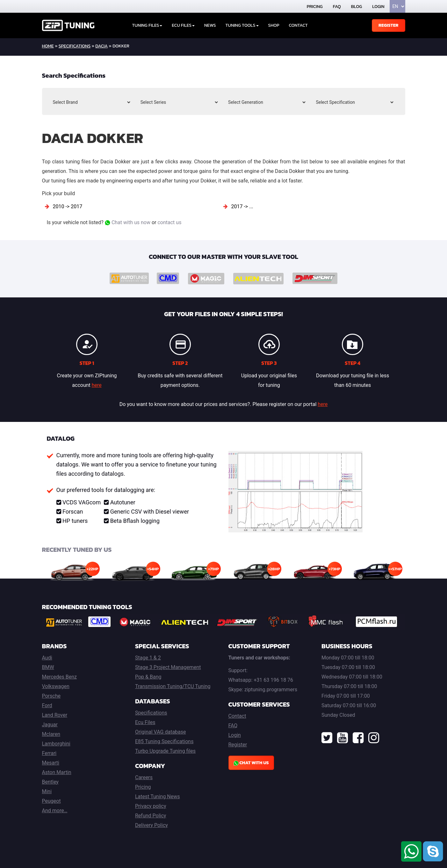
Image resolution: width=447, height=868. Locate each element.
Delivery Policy (151, 825)
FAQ (337, 7)
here (97, 385)
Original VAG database (161, 732)
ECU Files (183, 25)
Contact (298, 25)
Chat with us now (128, 222)
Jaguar (50, 725)
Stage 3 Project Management (168, 667)
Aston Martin (57, 772)
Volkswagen (56, 686)
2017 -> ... (242, 206)
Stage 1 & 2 (148, 658)
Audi (47, 658)
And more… (55, 811)
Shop (274, 25)
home (48, 46)
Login (378, 7)
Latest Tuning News (158, 797)
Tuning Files (147, 25)
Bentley (50, 782)
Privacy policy (151, 806)
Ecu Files (145, 722)
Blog (357, 7)
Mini (47, 791)
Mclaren (51, 734)
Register (389, 25)
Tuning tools (242, 25)
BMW (48, 667)
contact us (169, 222)
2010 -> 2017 (67, 206)
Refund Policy (151, 816)
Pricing (315, 7)
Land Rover (55, 715)
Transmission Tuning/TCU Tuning (173, 686)
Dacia (101, 46)
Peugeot (51, 801)
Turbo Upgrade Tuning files (165, 751)
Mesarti (51, 763)
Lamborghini (56, 744)
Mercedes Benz (60, 677)
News (210, 25)
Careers (144, 777)
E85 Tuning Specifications (164, 741)
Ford (47, 705)
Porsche (51, 696)
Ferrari (49, 753)
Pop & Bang (148, 677)
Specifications (75, 46)
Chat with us (251, 763)
